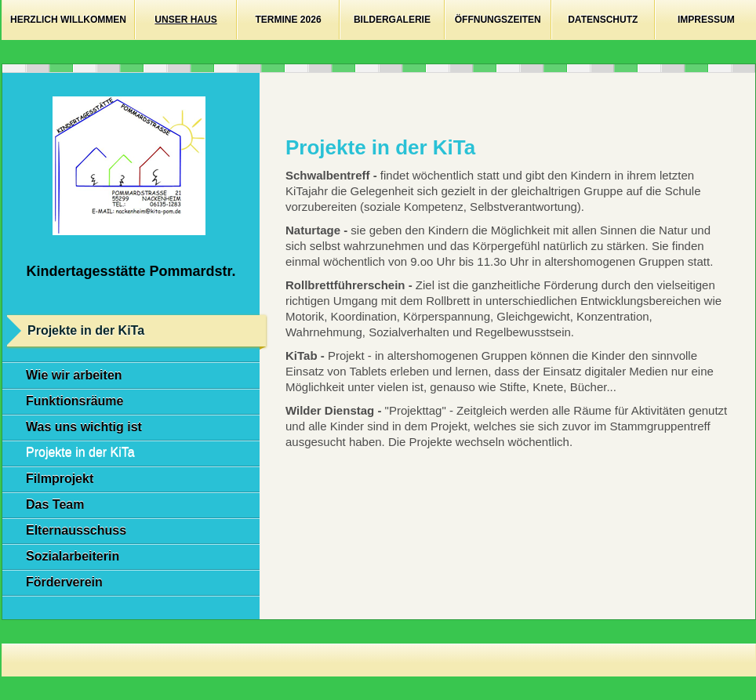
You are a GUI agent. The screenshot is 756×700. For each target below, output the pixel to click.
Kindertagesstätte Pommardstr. (131, 271)
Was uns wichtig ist (84, 427)
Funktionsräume (75, 401)
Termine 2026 (289, 20)
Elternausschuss (76, 530)
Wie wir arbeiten (74, 375)
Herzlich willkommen (68, 20)
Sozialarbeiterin (73, 556)
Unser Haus (185, 20)
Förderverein (64, 582)
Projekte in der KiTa (80, 453)
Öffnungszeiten (498, 20)
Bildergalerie (392, 20)
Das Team (55, 504)
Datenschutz (603, 20)
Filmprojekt (60, 479)
